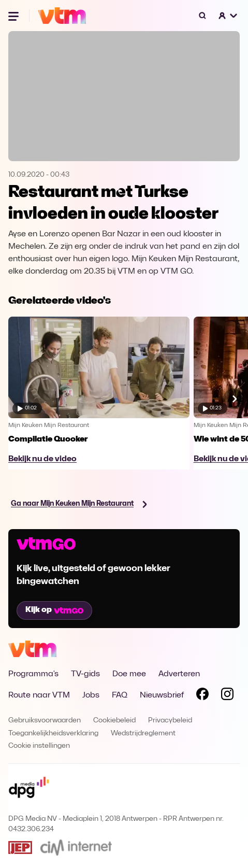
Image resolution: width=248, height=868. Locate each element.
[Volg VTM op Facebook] (202, 696)
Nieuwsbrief (162, 695)
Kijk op (54, 610)
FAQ (120, 695)
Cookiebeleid (114, 721)
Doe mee (129, 674)
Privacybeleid (170, 721)
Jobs (91, 695)
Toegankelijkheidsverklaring (53, 734)
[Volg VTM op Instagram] (227, 696)
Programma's (33, 674)
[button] (228, 16)
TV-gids (85, 674)
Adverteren (179, 674)
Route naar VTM (39, 695)
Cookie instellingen (39, 746)
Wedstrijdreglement (143, 734)
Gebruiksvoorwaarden (45, 721)
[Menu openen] (14, 16)
